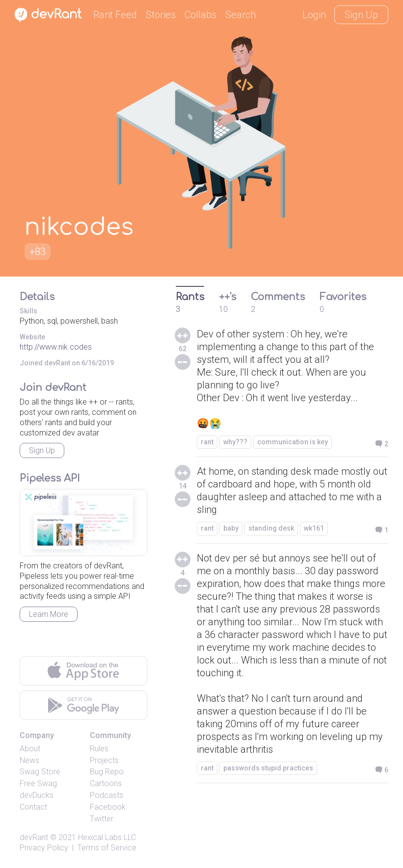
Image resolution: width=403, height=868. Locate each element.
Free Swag (38, 783)
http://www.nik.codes (56, 347)
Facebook (108, 807)
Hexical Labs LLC (107, 837)
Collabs (201, 15)
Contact (33, 807)
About (30, 749)
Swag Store (40, 772)
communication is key (293, 442)
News (29, 760)
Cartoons (106, 783)
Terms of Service (107, 848)
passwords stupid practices (268, 768)
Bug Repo (107, 772)
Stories (161, 15)
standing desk (271, 528)
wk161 (314, 528)
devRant (34, 837)
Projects (104, 760)
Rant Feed (115, 15)
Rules (99, 749)
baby (231, 528)
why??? (235, 442)
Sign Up (361, 15)
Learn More (49, 614)
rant (207, 442)
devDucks (37, 795)
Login (314, 15)
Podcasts (107, 795)
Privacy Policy (44, 848)
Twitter (102, 819)
